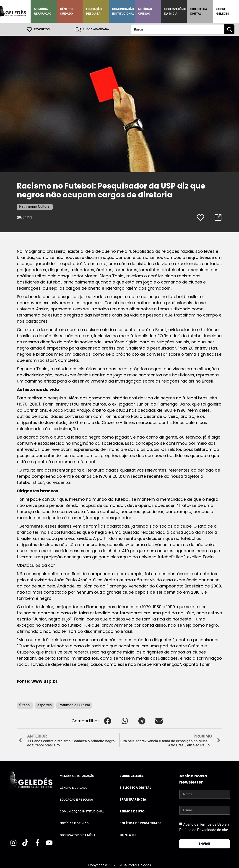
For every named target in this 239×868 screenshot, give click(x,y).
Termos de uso (132, 811)
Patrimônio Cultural (35, 206)
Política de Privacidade (140, 823)
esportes (45, 705)
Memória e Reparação (43, 11)
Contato (128, 835)
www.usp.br (44, 681)
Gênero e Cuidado (67, 11)
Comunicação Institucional (123, 11)
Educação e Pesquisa (95, 11)
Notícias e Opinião (146, 11)
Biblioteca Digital (199, 11)
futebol (25, 705)
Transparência (133, 799)
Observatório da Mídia (175, 11)
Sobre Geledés (223, 11)
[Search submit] (229, 29)
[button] (108, 721)
